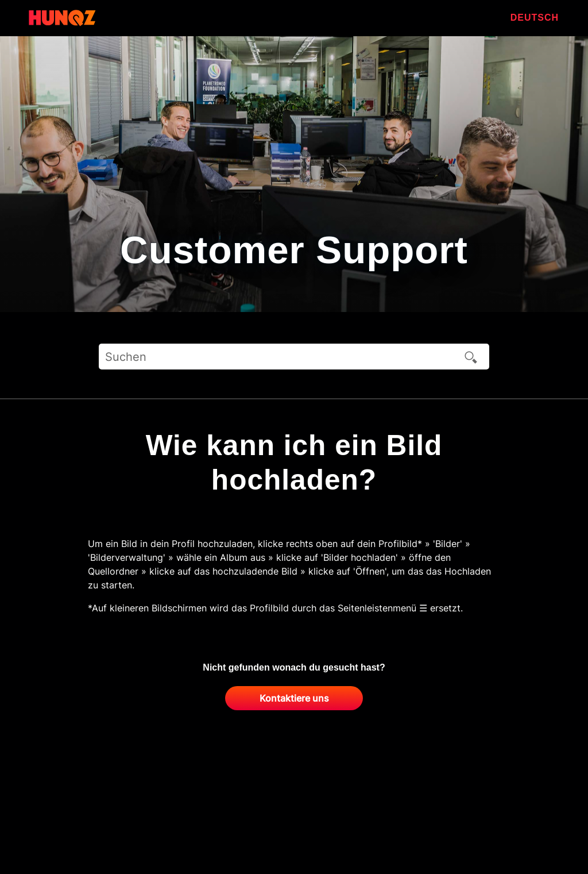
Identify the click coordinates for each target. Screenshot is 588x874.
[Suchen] (294, 357)
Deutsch (535, 18)
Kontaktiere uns (294, 698)
